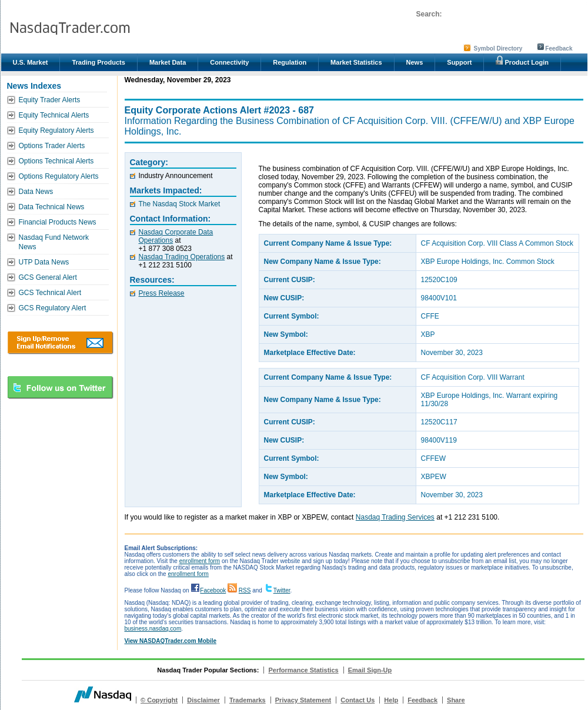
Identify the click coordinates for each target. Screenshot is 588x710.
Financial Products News (58, 222)
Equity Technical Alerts (54, 115)
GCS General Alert (48, 277)
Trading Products (98, 62)
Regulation (290, 62)
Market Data (168, 62)
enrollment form (200, 561)
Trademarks (248, 700)
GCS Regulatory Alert (53, 308)
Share (456, 700)
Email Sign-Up (370, 670)
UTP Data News (44, 262)
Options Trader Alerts (52, 146)
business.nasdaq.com (153, 629)
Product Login (522, 61)
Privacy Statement (303, 700)
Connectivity (229, 62)
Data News (36, 192)
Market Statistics (356, 62)
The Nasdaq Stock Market (180, 204)
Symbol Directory (498, 48)
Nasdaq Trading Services (395, 517)
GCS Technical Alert (50, 293)
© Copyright (159, 700)
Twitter (282, 590)
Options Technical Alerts (56, 161)
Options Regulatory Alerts (59, 176)
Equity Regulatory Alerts (56, 130)
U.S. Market (31, 62)
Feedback (559, 48)
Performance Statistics (303, 670)
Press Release (162, 293)
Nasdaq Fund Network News (54, 242)
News (415, 62)
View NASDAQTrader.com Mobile (171, 641)
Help (391, 700)
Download (60, 343)
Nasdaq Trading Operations (182, 257)
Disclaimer (203, 700)
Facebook (213, 590)
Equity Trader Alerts (50, 100)
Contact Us (358, 700)
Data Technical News (52, 207)
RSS (245, 590)
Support (459, 62)
